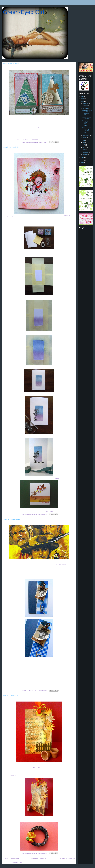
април (85, 147)
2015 (83, 96)
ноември (85, 106)
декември (86, 103)
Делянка (57, 479)
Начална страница (39, 858)
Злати (19, 127)
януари (85, 155)
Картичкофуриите (37, 127)
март (84, 150)
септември (86, 135)
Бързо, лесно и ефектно (14, 151)
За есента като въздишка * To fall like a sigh (23, 699)
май (84, 145)
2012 (83, 99)
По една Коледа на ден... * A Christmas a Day (24, 67)
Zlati (18, 139)
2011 (83, 101)
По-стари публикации (66, 858)
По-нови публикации (11, 858)
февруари (86, 152)
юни (84, 142)
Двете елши (26, 127)
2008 (83, 162)
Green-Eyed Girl (23, 12)
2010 (83, 158)
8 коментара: (43, 142)
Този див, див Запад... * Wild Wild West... (22, 523)
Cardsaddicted (34, 139)
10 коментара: (43, 514)
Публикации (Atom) (17, 862)
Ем (57, 564)
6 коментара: (43, 691)
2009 (83, 160)
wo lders (12, 776)
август (85, 138)
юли (84, 140)
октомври (86, 108)
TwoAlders (25, 139)
